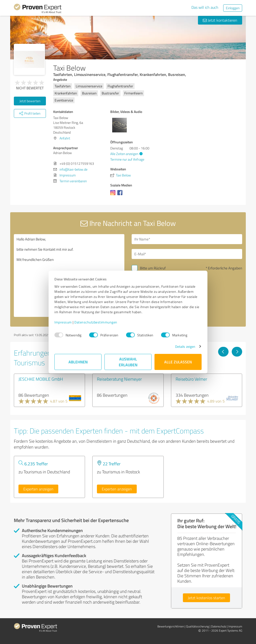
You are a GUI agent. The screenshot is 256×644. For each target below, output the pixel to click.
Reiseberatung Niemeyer (119, 379)
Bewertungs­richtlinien (171, 626)
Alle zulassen (178, 362)
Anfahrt (65, 138)
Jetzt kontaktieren (220, 20)
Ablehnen (78, 362)
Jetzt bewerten (30, 101)
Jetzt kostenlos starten (206, 598)
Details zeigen (185, 346)
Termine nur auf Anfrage (127, 159)
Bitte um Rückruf (153, 268)
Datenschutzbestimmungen (96, 322)
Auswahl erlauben (128, 362)
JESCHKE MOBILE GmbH (41, 379)
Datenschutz (219, 626)
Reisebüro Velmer (191, 379)
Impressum (63, 322)
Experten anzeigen (38, 489)
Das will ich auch (205, 7)
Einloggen (233, 8)
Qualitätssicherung (197, 626)
